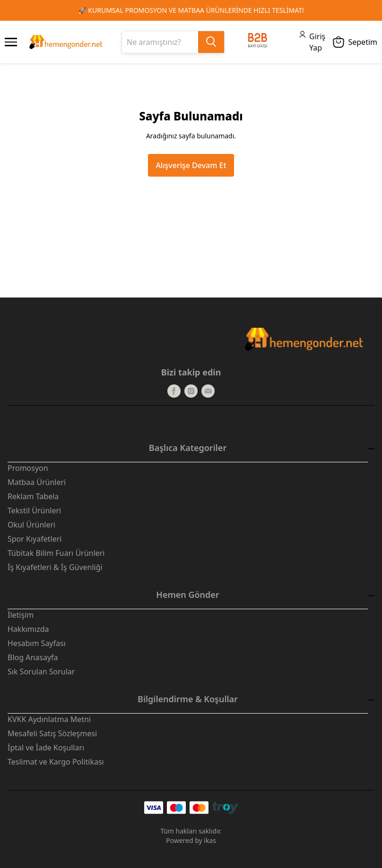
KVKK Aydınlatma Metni (49, 719)
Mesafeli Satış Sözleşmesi (52, 733)
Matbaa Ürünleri (37, 482)
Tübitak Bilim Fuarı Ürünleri (56, 553)
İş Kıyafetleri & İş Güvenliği (55, 567)
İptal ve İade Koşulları (46, 748)
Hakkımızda (28, 629)
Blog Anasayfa (33, 657)
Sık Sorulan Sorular (41, 672)
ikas (210, 840)
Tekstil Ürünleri (34, 511)
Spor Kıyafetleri (35, 539)
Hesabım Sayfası (37, 643)
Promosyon (28, 468)
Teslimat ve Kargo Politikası (56, 762)
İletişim (21, 615)
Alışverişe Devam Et (191, 165)
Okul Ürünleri (31, 525)
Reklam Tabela (33, 496)
